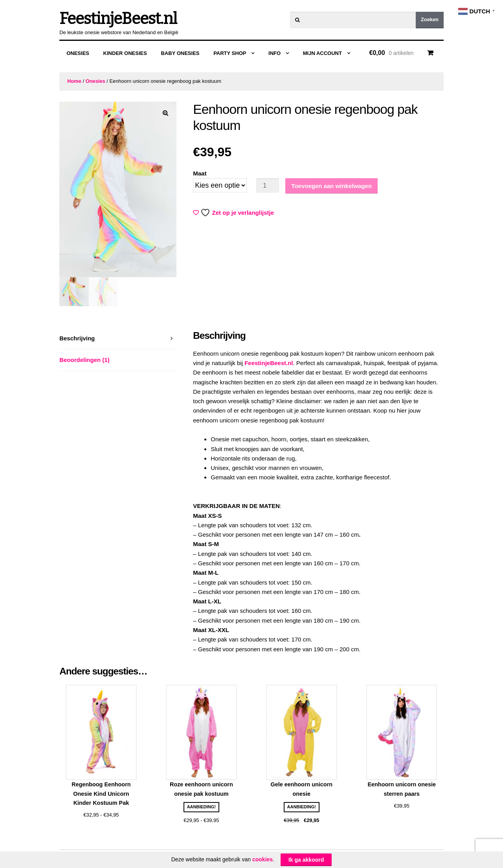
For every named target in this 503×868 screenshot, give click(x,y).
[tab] (118, 339)
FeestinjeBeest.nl (118, 19)
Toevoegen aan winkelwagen (331, 186)
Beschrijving (77, 338)
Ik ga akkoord (306, 860)
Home (74, 81)
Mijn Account (322, 53)
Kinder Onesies (125, 53)
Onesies (78, 53)
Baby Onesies (180, 53)
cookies (263, 859)
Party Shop (230, 53)
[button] (165, 113)
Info (274, 53)
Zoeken (430, 19)
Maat (200, 173)
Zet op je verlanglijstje (234, 213)
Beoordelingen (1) (84, 360)
